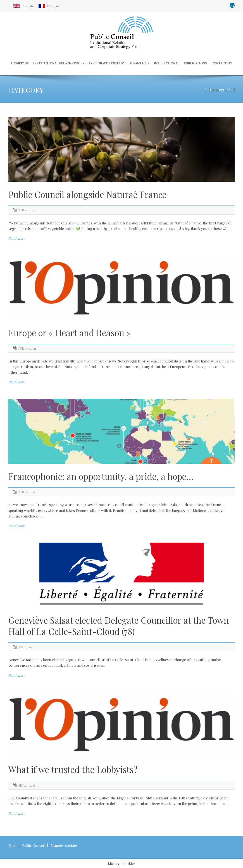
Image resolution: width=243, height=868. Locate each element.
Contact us (222, 63)
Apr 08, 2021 (27, 492)
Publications (195, 63)
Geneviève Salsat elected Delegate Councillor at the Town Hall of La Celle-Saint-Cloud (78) (119, 626)
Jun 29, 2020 (27, 647)
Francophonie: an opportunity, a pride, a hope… (101, 476)
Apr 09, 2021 (27, 348)
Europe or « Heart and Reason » (70, 333)
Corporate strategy (107, 63)
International (167, 63)
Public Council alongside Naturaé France (87, 194)
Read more (17, 238)
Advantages (139, 63)
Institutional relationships (59, 63)
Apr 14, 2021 (27, 210)
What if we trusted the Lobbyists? (73, 769)
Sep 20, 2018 (27, 785)
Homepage (20, 63)
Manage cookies (64, 845)
